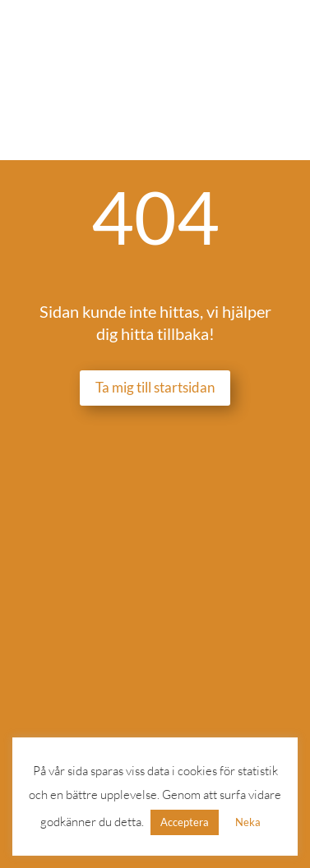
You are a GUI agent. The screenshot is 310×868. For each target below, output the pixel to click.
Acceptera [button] (185, 822)
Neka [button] (248, 822)
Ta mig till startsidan (155, 387)
